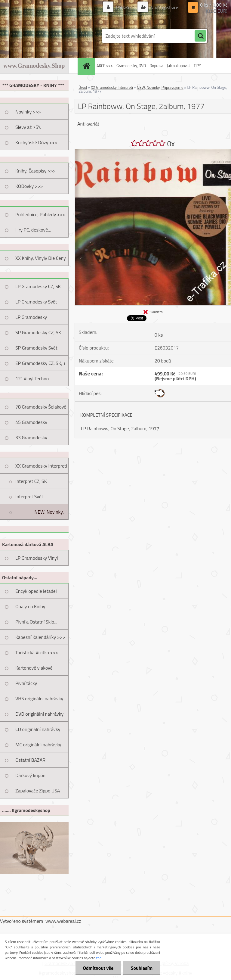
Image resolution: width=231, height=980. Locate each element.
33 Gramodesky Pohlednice (31, 440)
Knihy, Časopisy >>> (35, 171)
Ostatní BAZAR (30, 760)
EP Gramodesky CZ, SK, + (41, 363)
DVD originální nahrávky (39, 714)
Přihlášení (125, 7)
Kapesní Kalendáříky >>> (40, 637)
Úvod (83, 87)
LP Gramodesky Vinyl (37, 558)
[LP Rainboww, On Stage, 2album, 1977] (153, 151)
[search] (200, 36)
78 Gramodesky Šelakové (41, 407)
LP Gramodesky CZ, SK (38, 286)
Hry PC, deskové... (33, 230)
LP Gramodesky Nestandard (31, 319)
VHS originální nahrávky (39, 698)
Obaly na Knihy (30, 606)
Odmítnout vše (98, 968)
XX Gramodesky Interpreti (41, 466)
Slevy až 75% (28, 127)
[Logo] (41, 36)
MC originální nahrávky (38, 745)
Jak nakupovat (179, 66)
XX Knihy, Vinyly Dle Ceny (41, 258)
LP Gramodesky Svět (36, 302)
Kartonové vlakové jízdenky (34, 670)
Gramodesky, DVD (131, 66)
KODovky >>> (29, 186)
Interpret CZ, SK (31, 481)
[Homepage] (87, 66)
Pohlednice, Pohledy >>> (40, 214)
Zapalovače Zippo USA (38, 791)
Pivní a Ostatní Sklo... (36, 622)
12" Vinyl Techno (32, 378)
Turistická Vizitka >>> (37, 652)
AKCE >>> (105, 66)
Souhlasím (142, 968)
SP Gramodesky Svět (36, 348)
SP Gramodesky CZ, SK (38, 332)
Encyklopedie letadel (36, 591)
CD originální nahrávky (38, 729)
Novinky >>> (28, 112)
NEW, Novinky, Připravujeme (49, 514)
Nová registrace (164, 7)
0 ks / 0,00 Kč (214, 5)
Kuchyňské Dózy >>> (36, 142)
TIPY (197, 66)
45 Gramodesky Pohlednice (31, 424)
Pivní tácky (26, 683)
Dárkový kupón (30, 775)
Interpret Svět (29, 496)
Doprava (156, 66)
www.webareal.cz (63, 921)
